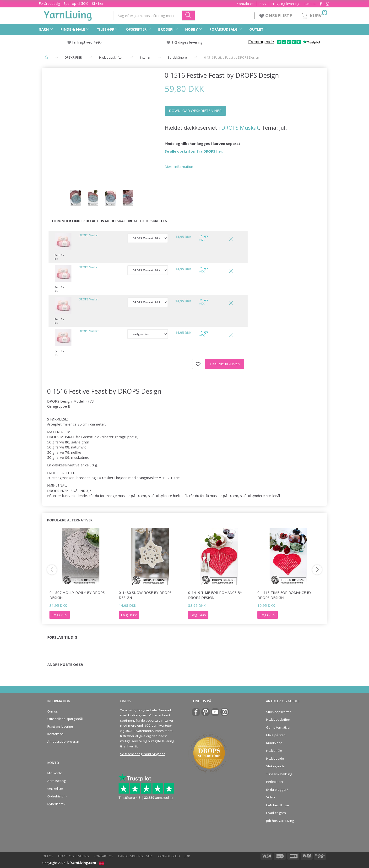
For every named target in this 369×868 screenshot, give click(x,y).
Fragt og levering (285, 4)
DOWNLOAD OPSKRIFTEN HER (195, 111)
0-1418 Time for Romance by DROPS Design (284, 595)
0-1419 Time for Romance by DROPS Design (215, 595)
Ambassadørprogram (64, 741)
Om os (310, 4)
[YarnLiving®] (68, 15)
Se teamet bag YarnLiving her (142, 754)
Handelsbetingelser (135, 856)
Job (187, 856)
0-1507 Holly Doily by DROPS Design (77, 595)
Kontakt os (245, 4)
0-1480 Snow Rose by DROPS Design (145, 595)
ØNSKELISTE (276, 16)
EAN (263, 4)
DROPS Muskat (240, 128)
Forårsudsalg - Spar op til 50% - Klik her (71, 3)
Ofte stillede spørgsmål (65, 719)
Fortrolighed (168, 856)
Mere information (179, 166)
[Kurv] (314, 15)
